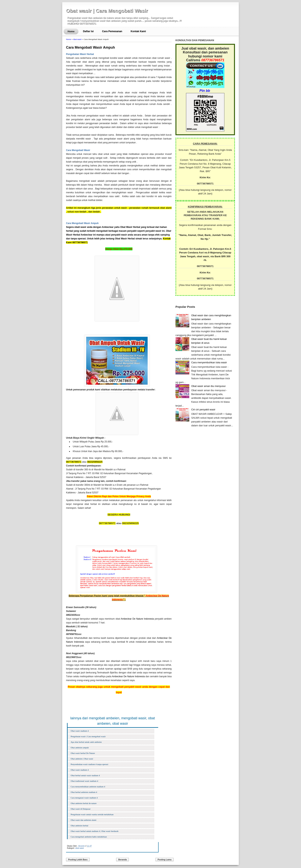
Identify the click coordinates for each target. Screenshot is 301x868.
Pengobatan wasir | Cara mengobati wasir (88, 736)
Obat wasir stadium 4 (80, 731)
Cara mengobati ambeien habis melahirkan (89, 837)
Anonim (82, 846)
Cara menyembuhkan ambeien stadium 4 (88, 787)
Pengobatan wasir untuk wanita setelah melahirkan (92, 814)
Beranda (122, 860)
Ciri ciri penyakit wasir (203, 410)
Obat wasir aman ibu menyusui (208, 386)
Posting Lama (165, 860)
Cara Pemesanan (112, 31)
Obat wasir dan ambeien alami (84, 820)
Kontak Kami (138, 31)
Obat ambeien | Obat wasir (82, 759)
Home (71, 31)
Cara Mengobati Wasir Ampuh (91, 47)
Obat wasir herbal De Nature (83, 753)
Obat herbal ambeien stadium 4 (84, 792)
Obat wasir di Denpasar (81, 809)
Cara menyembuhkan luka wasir (209, 362)
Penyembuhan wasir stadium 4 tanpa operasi (89, 764)
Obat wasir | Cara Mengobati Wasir (107, 11)
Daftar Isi (88, 31)
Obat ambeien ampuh (80, 748)
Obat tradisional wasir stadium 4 (84, 781)
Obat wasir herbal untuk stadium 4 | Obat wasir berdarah (95, 831)
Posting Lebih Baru (78, 860)
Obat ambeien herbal (79, 826)
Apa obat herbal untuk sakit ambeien (86, 742)
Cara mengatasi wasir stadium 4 (84, 798)
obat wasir (77, 39)
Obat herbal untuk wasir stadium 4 (85, 775)
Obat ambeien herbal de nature (84, 803)
